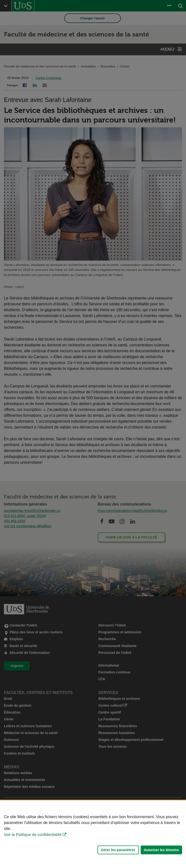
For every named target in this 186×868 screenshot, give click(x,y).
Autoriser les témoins (161, 850)
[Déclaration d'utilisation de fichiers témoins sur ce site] (93, 834)
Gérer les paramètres (118, 850)
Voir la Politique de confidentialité (33, 835)
